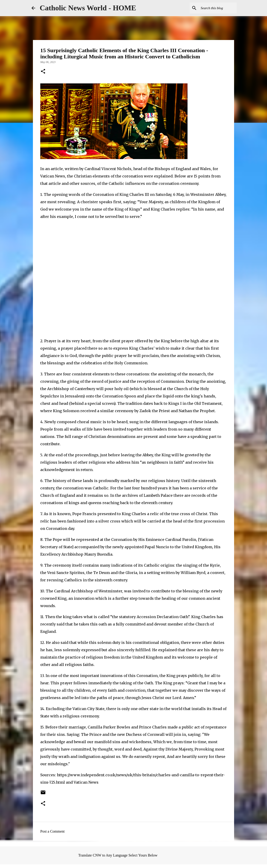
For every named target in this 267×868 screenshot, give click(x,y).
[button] (43, 72)
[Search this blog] (212, 8)
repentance (216, 727)
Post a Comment (52, 831)
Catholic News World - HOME (88, 8)
